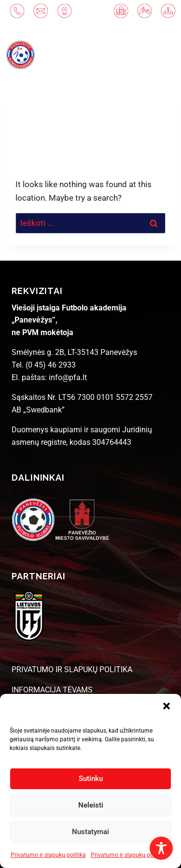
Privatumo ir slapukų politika (48, 855)
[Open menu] (154, 55)
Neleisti (91, 805)
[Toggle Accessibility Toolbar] (161, 848)
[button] (167, 706)
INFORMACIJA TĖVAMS (52, 690)
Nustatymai (90, 832)
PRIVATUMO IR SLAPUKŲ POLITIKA (72, 669)
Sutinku (91, 779)
